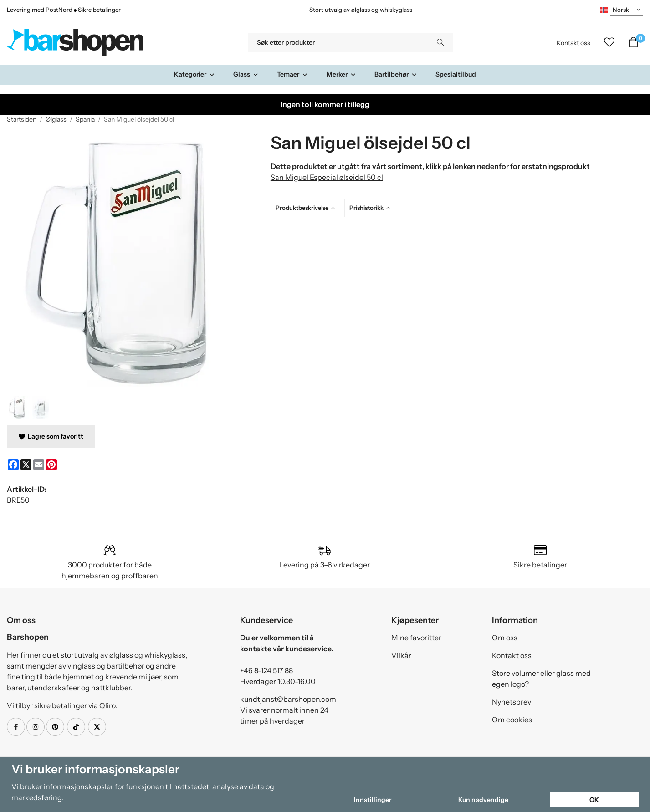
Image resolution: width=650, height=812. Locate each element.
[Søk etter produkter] (338, 42)
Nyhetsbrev (512, 702)
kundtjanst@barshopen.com (288, 699)
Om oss (505, 638)
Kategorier (194, 74)
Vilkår (401, 655)
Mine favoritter (416, 638)
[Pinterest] (51, 465)
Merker (341, 74)
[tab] (307, 208)
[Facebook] (13, 465)
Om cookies (512, 720)
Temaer (292, 74)
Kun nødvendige (483, 800)
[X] (26, 465)
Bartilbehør (396, 74)
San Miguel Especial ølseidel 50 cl (327, 177)
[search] (440, 42)
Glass (246, 74)
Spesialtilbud (456, 74)
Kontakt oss (573, 43)
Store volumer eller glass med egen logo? (541, 679)
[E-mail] (39, 465)
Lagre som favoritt (51, 436)
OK (594, 800)
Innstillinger (373, 800)
